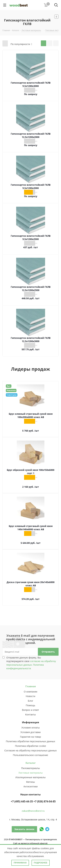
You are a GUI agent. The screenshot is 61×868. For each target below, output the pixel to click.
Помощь (31, 705)
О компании (30, 691)
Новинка (11, 390)
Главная (31, 686)
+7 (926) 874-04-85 (45, 801)
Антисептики (31, 786)
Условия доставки (30, 732)
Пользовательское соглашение (31, 755)
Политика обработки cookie (30, 746)
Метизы (30, 782)
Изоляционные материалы (30, 777)
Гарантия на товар (30, 737)
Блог (30, 701)
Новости (30, 696)
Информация (30, 722)
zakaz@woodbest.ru (33, 811)
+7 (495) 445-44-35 (22, 801)
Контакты (30, 714)
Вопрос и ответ (30, 710)
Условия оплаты (30, 727)
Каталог (31, 763)
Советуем (12, 395)
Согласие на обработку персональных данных (30, 750)
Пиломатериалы (30, 768)
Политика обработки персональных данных (30, 741)
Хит (9, 386)
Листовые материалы (31, 773)
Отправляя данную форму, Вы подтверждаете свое (31, 663)
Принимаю (20, 863)
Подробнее (41, 863)
